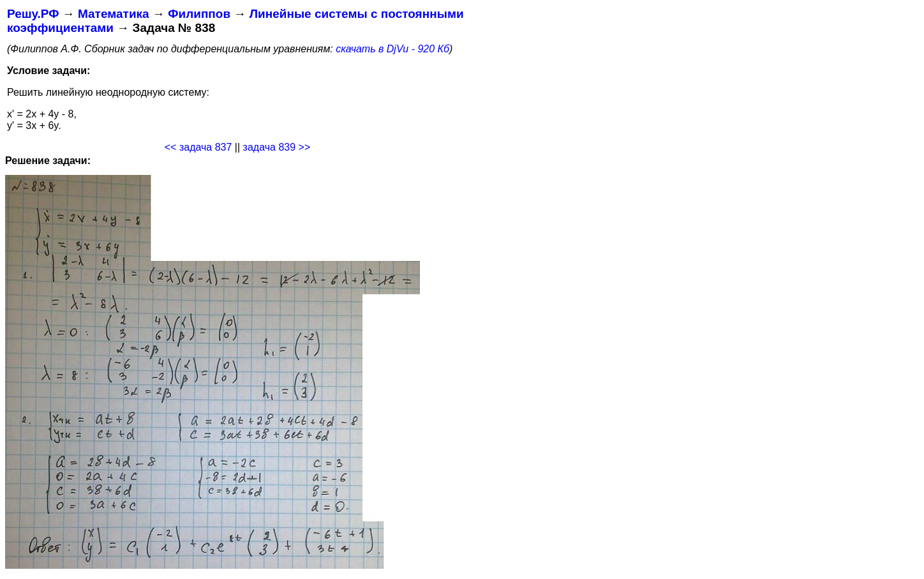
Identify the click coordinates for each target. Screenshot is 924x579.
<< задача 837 (198, 147)
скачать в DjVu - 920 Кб (392, 49)
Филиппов (199, 14)
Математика (114, 14)
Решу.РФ (33, 14)
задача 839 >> (277, 147)
